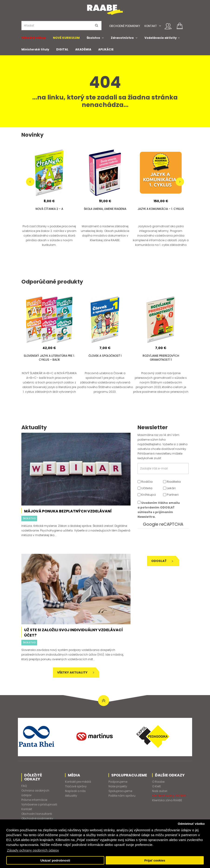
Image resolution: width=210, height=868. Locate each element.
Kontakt (151, 26)
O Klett (156, 786)
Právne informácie (34, 800)
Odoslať (162, 561)
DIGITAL (62, 49)
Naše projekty (118, 786)
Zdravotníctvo (122, 38)
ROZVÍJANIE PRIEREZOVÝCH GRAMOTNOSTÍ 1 (161, 358)
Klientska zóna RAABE (167, 800)
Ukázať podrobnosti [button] (55, 860)
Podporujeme (118, 782)
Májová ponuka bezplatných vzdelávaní (68, 511)
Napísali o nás (75, 791)
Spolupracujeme (120, 791)
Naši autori (160, 791)
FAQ (24, 786)
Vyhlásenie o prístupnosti (39, 804)
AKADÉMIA (83, 49)
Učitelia (145, 488)
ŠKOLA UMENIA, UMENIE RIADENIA (105, 209)
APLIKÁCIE (106, 49)
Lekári (169, 488)
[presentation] (169, 542)
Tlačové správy (76, 786)
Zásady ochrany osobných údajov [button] (33, 850)
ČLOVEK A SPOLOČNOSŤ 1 (105, 356)
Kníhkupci (147, 495)
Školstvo (93, 38)
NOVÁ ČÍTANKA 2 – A (49, 209)
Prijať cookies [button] (155, 860)
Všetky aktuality (76, 672)
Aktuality (71, 796)
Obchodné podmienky (125, 26)
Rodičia (145, 482)
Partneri (171, 495)
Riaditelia (172, 482)
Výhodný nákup (34, 38)
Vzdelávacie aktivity (161, 38)
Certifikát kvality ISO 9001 (170, 796)
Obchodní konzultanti (37, 814)
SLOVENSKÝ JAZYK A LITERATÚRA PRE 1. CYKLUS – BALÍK (49, 358)
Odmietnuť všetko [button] (191, 824)
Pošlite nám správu (122, 796)
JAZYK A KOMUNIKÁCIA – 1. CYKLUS (161, 209)
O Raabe (158, 782)
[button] (160, 26)
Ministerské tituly (35, 49)
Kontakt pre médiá (78, 782)
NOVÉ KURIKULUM (66, 38)
